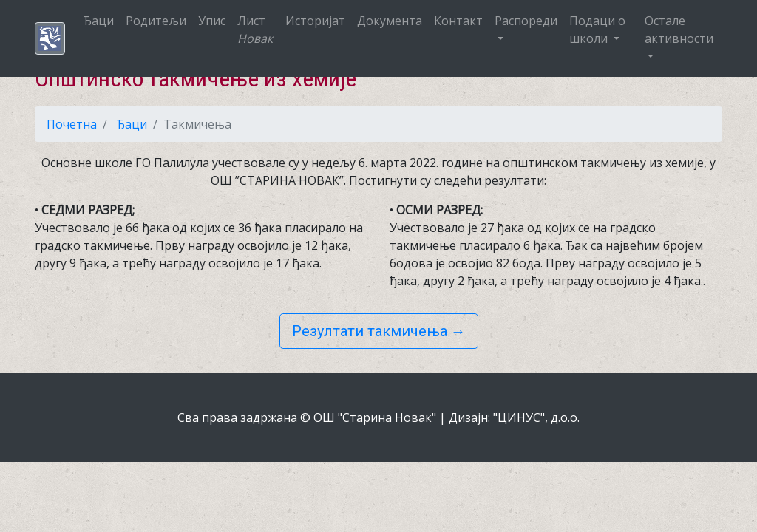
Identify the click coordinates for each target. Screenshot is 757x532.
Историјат (315, 21)
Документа (390, 21)
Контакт (458, 21)
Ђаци (98, 21)
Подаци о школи (597, 30)
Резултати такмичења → (379, 331)
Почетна (72, 124)
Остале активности (679, 30)
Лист (255, 30)
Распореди (526, 21)
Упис (212, 21)
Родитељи (156, 21)
